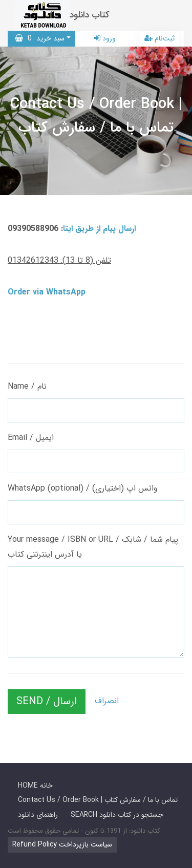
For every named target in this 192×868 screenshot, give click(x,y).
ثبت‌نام (159, 38)
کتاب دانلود (90, 15)
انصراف (107, 701)
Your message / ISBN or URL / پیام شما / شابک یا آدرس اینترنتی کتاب (93, 547)
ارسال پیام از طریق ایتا (99, 229)
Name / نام (27, 386)
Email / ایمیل (31, 438)
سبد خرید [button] (40, 38)
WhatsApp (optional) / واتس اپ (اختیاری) (83, 488)
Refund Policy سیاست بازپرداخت (62, 844)
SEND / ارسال (47, 701)
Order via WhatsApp (47, 292)
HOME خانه (35, 786)
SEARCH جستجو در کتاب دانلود (117, 815)
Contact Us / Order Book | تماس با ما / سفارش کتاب (98, 800)
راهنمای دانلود (38, 815)
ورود (105, 38)
